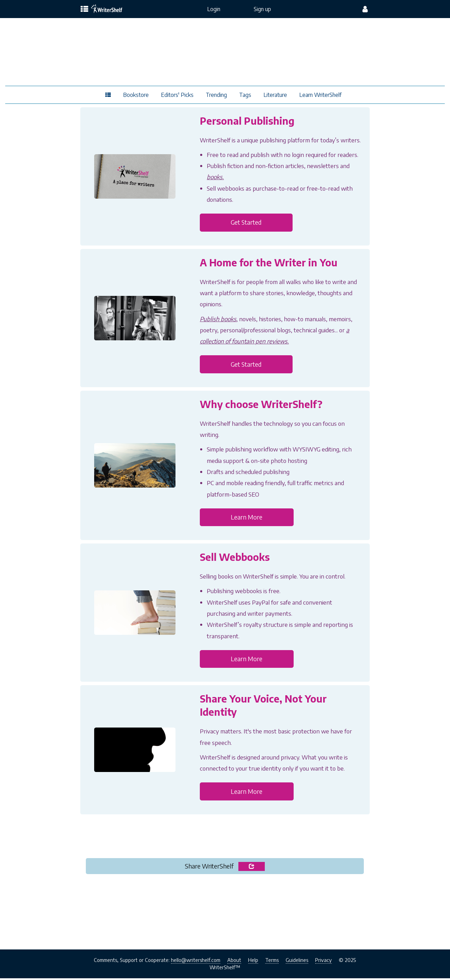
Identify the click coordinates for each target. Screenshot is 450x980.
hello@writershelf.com (196, 962)
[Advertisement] (225, 915)
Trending (216, 95)
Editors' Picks (177, 95)
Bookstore (136, 95)
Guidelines (297, 962)
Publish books (218, 319)
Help (253, 962)
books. (215, 177)
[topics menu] (84, 9)
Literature (275, 95)
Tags (245, 95)
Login (214, 9)
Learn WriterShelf (320, 95)
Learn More (247, 518)
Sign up (262, 9)
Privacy (324, 962)
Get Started (247, 223)
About (234, 962)
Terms (272, 962)
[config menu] (365, 9)
